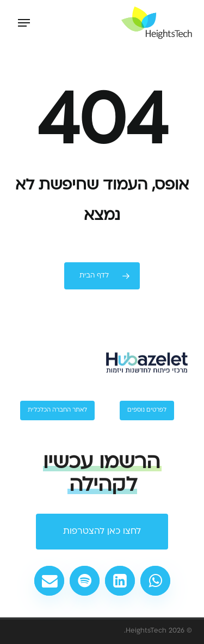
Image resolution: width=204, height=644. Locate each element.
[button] (24, 23)
